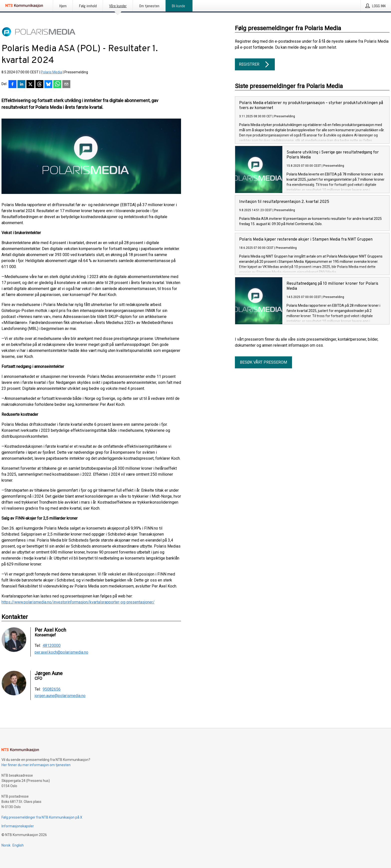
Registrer (255, 64)
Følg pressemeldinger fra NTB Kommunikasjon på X (42, 817)
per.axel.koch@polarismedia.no (61, 652)
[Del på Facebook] (12, 85)
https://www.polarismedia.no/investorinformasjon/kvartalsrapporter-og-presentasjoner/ (78, 602)
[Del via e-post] (66, 85)
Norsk (6, 845)
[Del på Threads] (39, 85)
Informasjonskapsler (18, 826)
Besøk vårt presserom (263, 362)
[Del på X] (30, 85)
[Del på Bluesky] (48, 85)
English (18, 845)
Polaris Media (51, 72)
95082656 (52, 689)
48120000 (52, 646)
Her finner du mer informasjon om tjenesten (36, 765)
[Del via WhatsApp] (57, 85)
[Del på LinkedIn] (21, 85)
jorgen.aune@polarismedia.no (60, 696)
